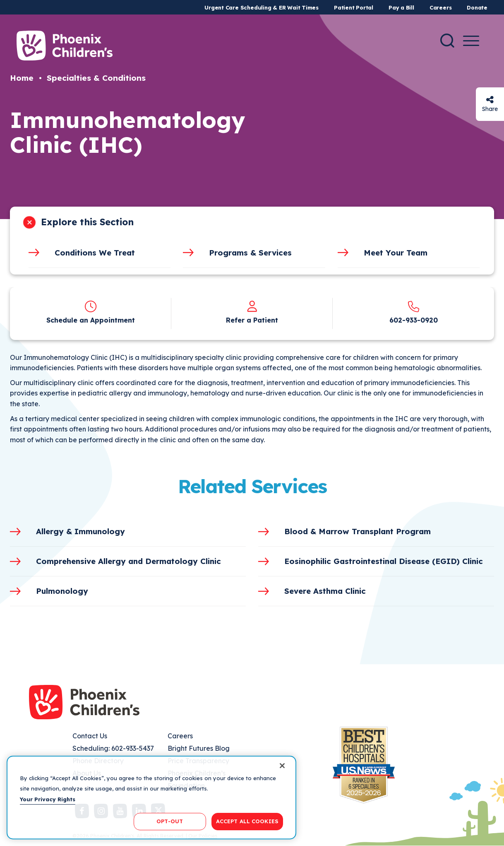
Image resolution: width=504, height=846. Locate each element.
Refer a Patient (252, 320)
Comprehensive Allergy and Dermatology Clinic (128, 561)
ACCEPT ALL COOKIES (247, 821)
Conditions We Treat (95, 253)
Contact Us (90, 736)
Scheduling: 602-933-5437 (113, 748)
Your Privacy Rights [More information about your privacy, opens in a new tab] (48, 799)
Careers (440, 7)
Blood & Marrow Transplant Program (358, 531)
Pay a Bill (401, 7)
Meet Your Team (396, 253)
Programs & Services (250, 253)
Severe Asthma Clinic (325, 591)
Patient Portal (354, 7)
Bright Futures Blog (199, 748)
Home (22, 78)
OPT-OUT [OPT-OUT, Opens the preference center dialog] (170, 821)
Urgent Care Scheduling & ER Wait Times (262, 7)
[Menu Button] (471, 41)
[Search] (447, 41)
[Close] (282, 766)
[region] (151, 798)
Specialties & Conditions (96, 78)
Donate (477, 7)
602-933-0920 (414, 320)
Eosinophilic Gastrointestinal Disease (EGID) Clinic (384, 561)
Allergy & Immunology (80, 531)
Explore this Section (87, 222)
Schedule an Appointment (91, 320)
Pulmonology (62, 591)
